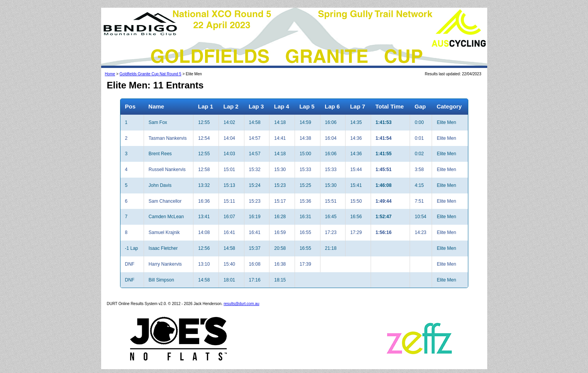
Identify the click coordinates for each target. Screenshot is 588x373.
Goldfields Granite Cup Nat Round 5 (151, 74)
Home (110, 74)
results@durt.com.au (241, 304)
